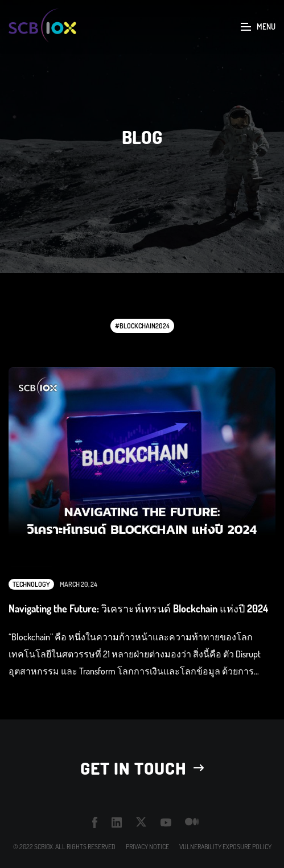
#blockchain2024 (142, 326)
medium (192, 822)
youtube (166, 822)
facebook (95, 822)
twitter (141, 822)
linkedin (117, 822)
